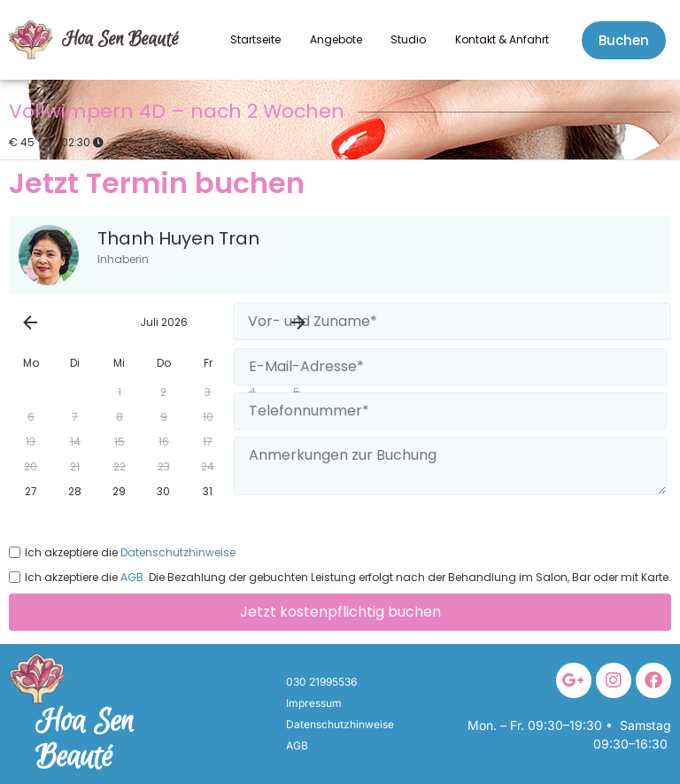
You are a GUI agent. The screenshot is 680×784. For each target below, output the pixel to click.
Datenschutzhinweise (177, 553)
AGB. (132, 578)
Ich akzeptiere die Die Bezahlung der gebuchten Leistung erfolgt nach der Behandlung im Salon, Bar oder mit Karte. (340, 577)
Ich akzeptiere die (122, 552)
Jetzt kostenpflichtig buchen (340, 612)
